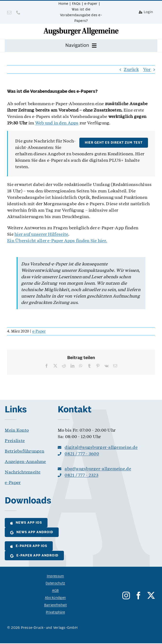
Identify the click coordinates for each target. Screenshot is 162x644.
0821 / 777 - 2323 (81, 475)
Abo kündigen (55, 598)
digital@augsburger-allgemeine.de (101, 447)
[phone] (18, 12)
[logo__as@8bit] (81, 29)
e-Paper (39, 331)
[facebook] (138, 595)
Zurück (131, 69)
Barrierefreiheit (55, 605)
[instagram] (126, 595)
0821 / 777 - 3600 (82, 454)
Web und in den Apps (57, 123)
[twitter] (151, 595)
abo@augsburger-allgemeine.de (98, 469)
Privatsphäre (55, 612)
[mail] (9, 12)
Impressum (55, 576)
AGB (55, 591)
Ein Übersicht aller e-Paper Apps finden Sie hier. (57, 241)
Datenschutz (55, 583)
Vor (147, 69)
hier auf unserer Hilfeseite (41, 234)
